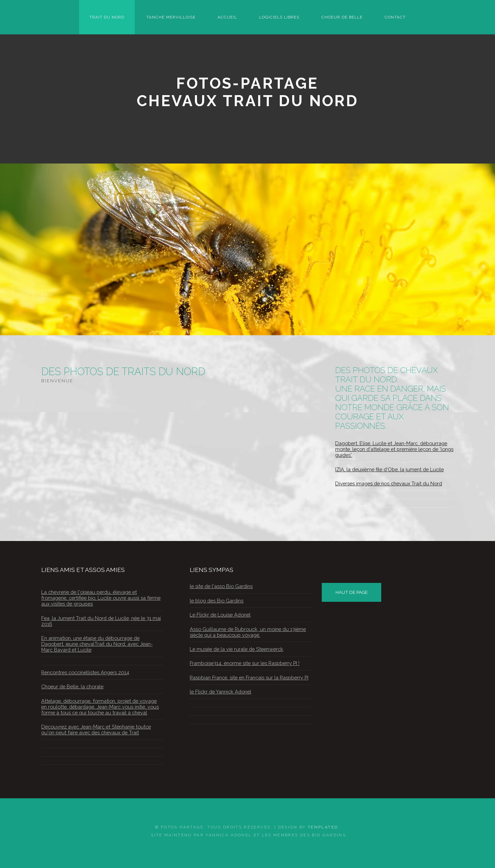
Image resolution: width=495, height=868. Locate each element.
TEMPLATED (323, 827)
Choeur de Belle (342, 17)
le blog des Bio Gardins (217, 601)
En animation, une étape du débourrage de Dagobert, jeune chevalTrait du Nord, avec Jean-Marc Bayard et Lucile (97, 644)
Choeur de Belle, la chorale (72, 686)
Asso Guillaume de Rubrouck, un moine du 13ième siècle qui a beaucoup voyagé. (248, 632)
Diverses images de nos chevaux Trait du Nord (389, 483)
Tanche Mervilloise (171, 17)
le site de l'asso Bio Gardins (221, 586)
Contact (395, 17)
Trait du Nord (107, 17)
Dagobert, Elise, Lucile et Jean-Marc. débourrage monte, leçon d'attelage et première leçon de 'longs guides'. (394, 449)
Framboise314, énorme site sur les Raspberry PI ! (245, 663)
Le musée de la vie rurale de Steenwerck (236, 649)
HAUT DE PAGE (352, 592)
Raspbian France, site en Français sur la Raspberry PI (249, 678)
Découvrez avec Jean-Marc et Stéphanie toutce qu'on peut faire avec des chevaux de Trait (96, 730)
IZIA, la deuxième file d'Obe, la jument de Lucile (389, 469)
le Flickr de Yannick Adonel (221, 692)
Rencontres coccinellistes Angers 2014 (85, 672)
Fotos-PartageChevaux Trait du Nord (247, 92)
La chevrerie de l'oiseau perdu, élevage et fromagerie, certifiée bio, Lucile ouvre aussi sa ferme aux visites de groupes (101, 598)
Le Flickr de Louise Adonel (220, 615)
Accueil (227, 17)
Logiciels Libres (279, 17)
